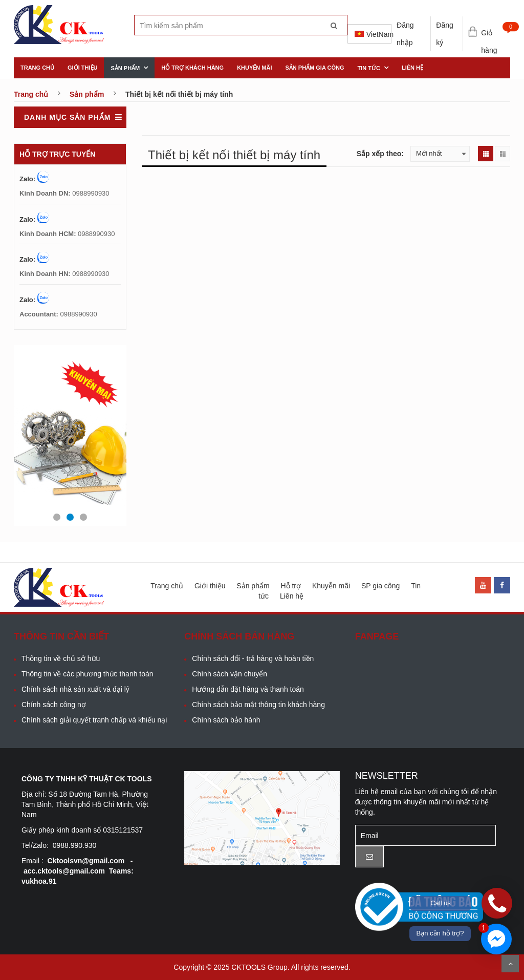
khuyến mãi (254, 68)
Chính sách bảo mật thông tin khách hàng (258, 705)
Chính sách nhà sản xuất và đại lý (75, 689)
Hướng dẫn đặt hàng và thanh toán (248, 689)
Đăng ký (444, 34)
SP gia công (380, 586)
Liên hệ (412, 68)
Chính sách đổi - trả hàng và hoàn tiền (253, 658)
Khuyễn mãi (331, 586)
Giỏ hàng (496, 34)
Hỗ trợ (291, 586)
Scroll (510, 964)
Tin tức (369, 68)
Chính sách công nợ (54, 705)
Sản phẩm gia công (314, 68)
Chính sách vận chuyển (230, 674)
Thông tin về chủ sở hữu (61, 658)
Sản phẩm (125, 68)
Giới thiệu (82, 68)
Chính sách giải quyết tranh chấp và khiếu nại (94, 720)
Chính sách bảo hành (226, 720)
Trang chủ (37, 68)
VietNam (373, 34)
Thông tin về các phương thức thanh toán (88, 674)
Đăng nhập (405, 34)
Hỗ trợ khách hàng (192, 68)
